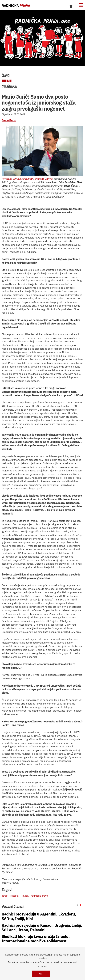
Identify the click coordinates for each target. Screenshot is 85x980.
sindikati (15, 896)
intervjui (7, 81)
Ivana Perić (9, 120)
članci (6, 75)
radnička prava (39, 896)
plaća (26, 896)
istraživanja (9, 86)
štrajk (5, 896)
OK (41, 974)
